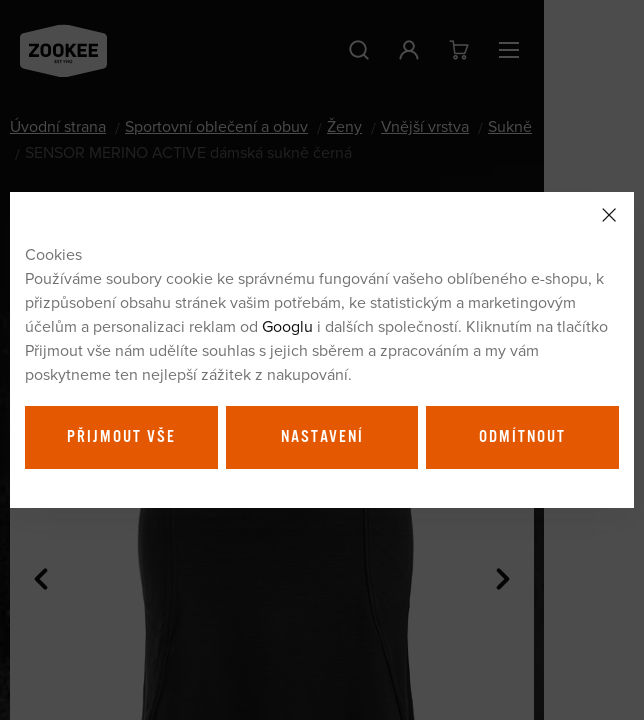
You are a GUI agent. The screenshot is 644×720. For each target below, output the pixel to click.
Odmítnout (522, 437)
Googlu (287, 326)
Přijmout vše (121, 437)
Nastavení (322, 437)
